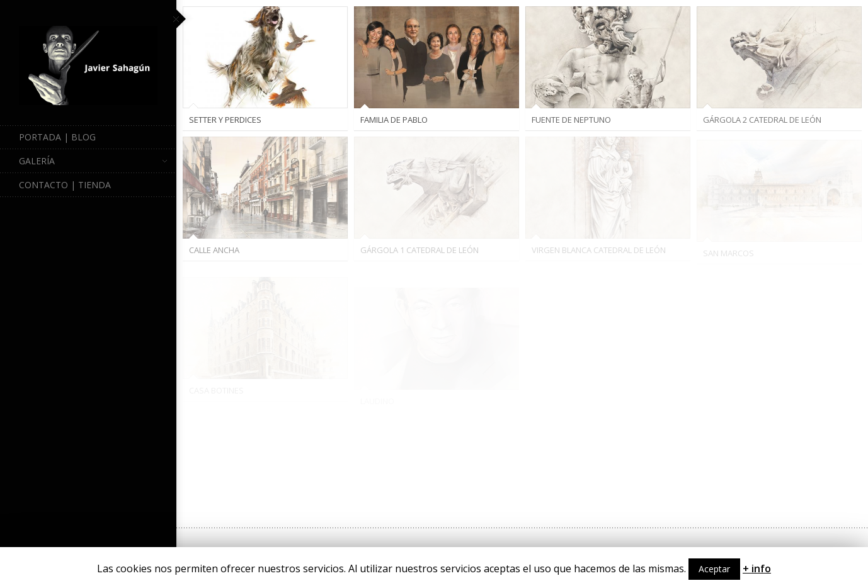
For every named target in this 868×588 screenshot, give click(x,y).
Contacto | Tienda (65, 185)
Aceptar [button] (714, 569)
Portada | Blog (57, 137)
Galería (93, 161)
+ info (757, 568)
